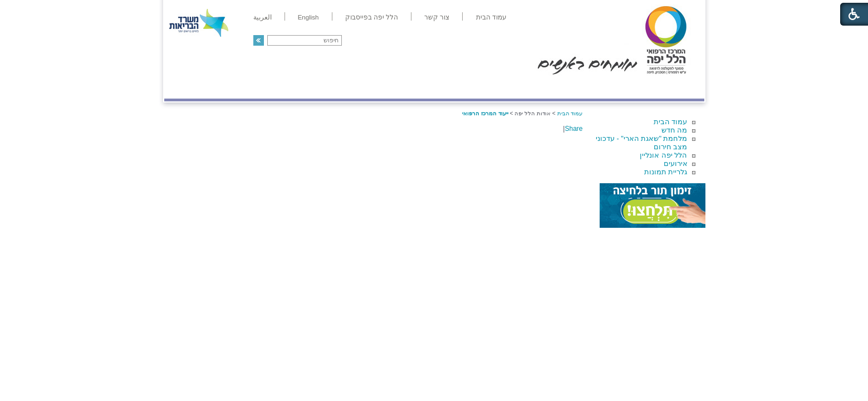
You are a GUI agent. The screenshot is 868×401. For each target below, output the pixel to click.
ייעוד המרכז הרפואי (485, 113)
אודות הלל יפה (537, 87)
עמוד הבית (671, 122)
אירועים (676, 163)
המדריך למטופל (472, 87)
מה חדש (675, 130)
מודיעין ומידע (672, 87)
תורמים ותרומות (237, 87)
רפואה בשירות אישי (313, 87)
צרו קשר (183, 87)
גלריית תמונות (666, 172)
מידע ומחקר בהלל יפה (397, 87)
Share (573, 129)
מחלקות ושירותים (604, 87)
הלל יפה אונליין (663, 155)
